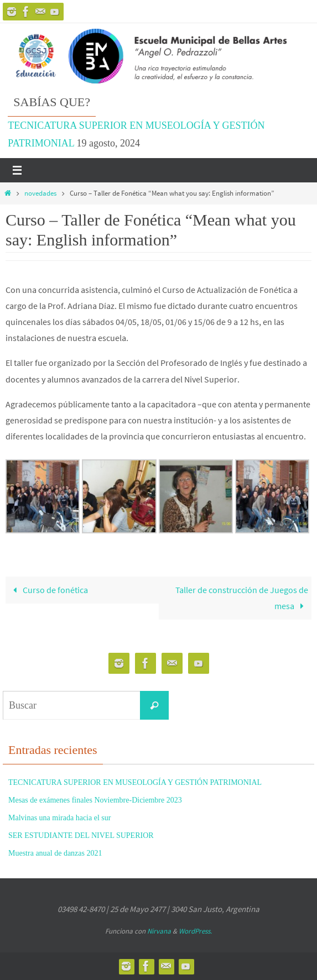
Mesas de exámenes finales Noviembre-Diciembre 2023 (95, 800)
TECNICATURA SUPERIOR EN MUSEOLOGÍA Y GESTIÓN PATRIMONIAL (135, 782)
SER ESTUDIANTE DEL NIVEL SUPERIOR (81, 835)
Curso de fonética (49, 590)
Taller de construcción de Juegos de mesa (242, 598)
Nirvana (159, 931)
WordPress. (195, 931)
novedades (40, 193)
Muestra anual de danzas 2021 (55, 853)
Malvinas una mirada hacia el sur (59, 818)
